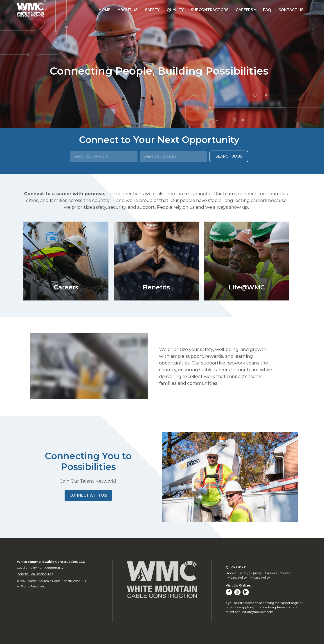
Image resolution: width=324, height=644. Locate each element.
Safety (152, 10)
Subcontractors (210, 10)
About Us (128, 10)
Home (105, 10)
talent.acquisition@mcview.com (249, 612)
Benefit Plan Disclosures (35, 574)
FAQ (267, 10)
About (231, 573)
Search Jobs (229, 156)
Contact (286, 573)
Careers (244, 10)
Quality (175, 10)
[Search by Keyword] (104, 156)
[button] (88, 495)
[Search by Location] (173, 156)
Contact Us (291, 10)
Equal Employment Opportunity (40, 568)
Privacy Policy (237, 578)
